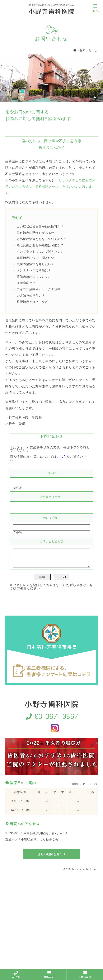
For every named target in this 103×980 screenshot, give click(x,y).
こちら (62, 457)
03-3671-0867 (51, 719)
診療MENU (49, 974)
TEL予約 (16, 974)
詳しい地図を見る (51, 857)
